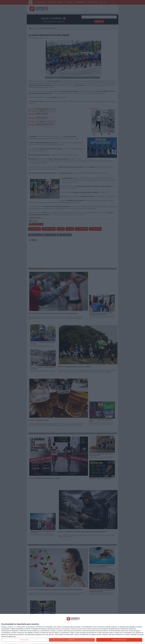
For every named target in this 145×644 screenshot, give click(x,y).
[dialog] (72, 629)
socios (15, 627)
